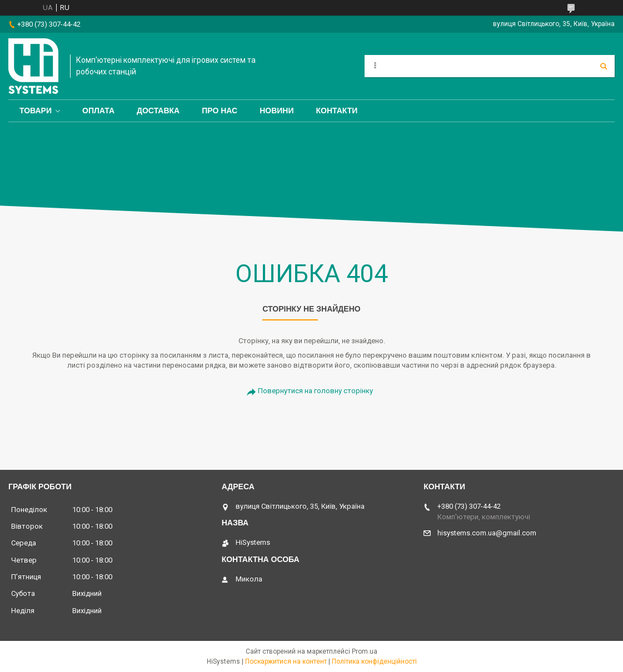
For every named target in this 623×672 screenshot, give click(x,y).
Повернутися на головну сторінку (315, 391)
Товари (36, 111)
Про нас (220, 111)
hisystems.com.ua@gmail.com (487, 533)
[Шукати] (604, 66)
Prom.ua (365, 651)
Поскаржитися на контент (286, 661)
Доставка (158, 111)
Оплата (98, 111)
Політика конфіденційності (374, 661)
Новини (276, 111)
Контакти (337, 111)
